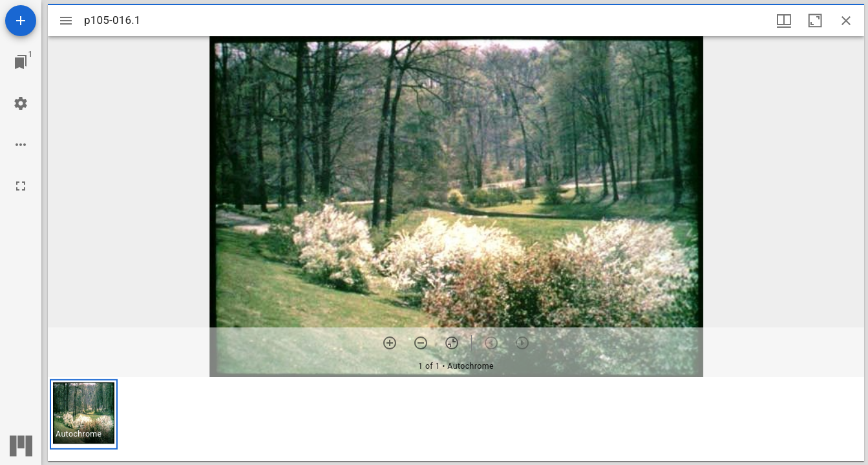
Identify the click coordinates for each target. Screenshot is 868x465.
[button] (84, 414)
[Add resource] (21, 21)
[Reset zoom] (452, 343)
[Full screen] (21, 186)
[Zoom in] (390, 343)
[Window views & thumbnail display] (784, 21)
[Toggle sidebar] (66, 21)
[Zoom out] (421, 343)
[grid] (456, 419)
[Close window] (846, 21)
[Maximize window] (815, 21)
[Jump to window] (21, 62)
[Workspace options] (21, 145)
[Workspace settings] (21, 103)
